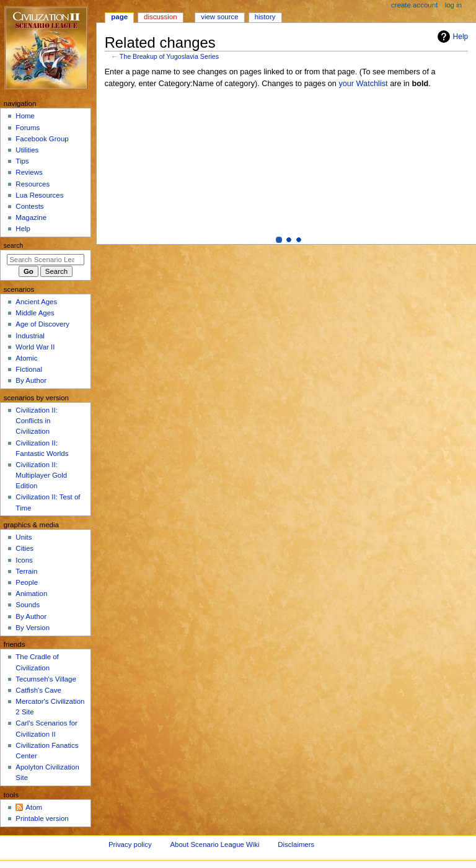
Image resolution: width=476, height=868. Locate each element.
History (265, 17)
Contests (29, 206)
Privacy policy (130, 844)
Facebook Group (42, 139)
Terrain (26, 571)
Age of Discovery (42, 324)
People (27, 582)
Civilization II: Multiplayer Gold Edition (41, 475)
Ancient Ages (36, 302)
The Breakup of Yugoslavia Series (169, 56)
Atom (34, 807)
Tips (22, 161)
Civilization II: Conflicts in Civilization (36, 421)
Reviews (29, 172)
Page (119, 17)
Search (14, 245)
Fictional (29, 369)
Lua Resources (39, 195)
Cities (24, 548)
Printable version (42, 818)
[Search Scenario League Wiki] (46, 260)
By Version (33, 628)
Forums (28, 128)
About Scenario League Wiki (214, 844)
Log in (453, 5)
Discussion (160, 17)
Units (24, 537)
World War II (35, 347)
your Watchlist (363, 84)
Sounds (28, 605)
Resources (33, 184)
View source (219, 17)
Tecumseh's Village (46, 679)
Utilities (27, 150)
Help (452, 37)
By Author (31, 380)
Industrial (30, 336)
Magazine (31, 217)
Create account (414, 5)
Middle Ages (35, 313)
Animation (31, 594)
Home (25, 116)
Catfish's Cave (38, 690)
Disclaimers (296, 844)
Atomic (26, 358)
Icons (24, 560)
